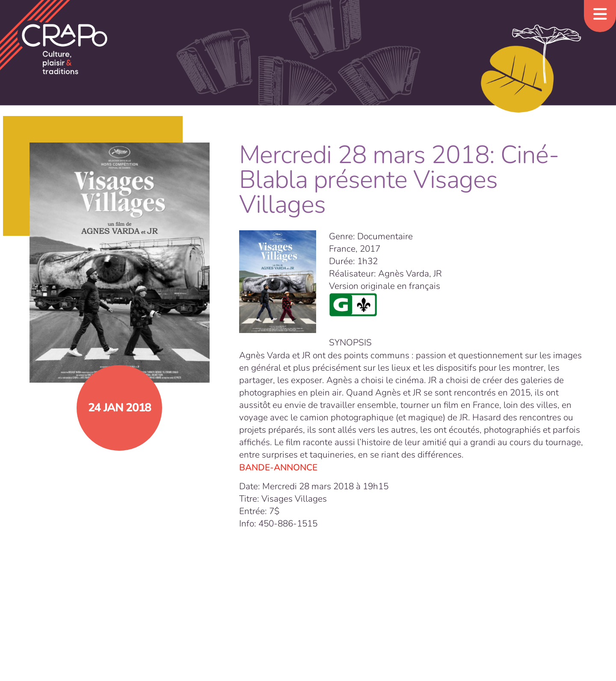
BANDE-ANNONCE (278, 467)
